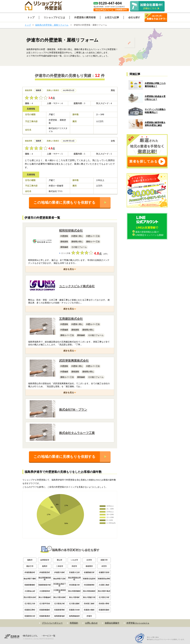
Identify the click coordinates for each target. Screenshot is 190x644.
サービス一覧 (49, 636)
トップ (28, 25)
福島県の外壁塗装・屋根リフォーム (52, 25)
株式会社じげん (30, 636)
